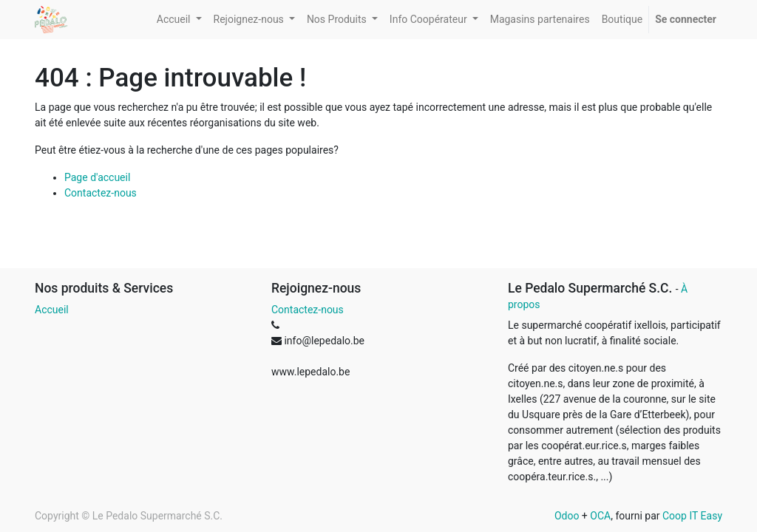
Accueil (52, 310)
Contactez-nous (101, 193)
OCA (600, 516)
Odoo (567, 516)
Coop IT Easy (692, 516)
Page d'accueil (97, 177)
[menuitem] (540, 20)
